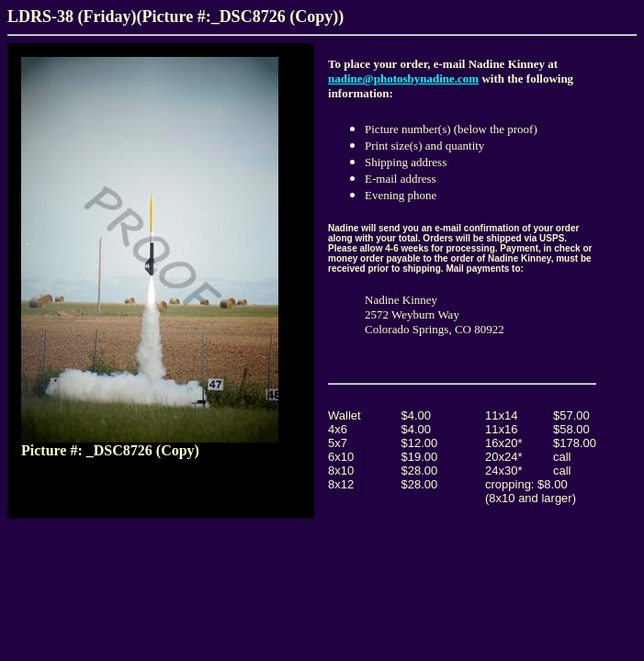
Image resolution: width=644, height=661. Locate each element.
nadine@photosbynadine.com (403, 78)
